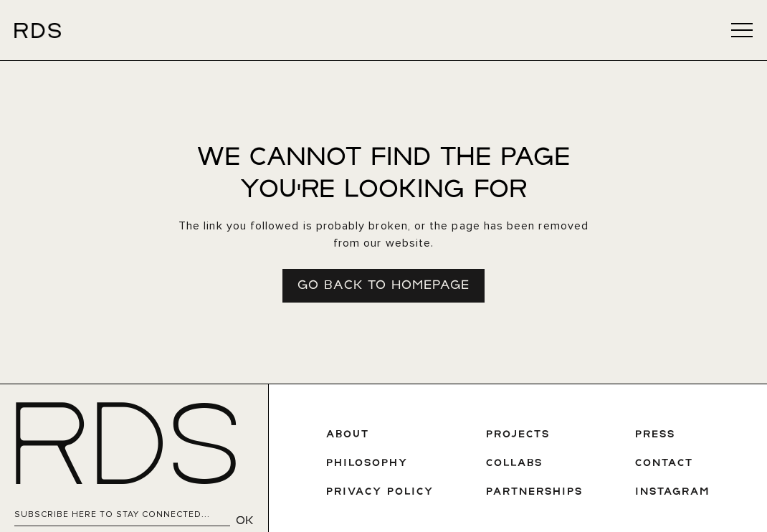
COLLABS (514, 463)
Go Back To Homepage (383, 286)
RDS (124, 451)
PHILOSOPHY (367, 463)
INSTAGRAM (672, 492)
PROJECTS (518, 434)
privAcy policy (380, 492)
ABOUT (348, 434)
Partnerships (534, 492)
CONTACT (664, 463)
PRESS (655, 434)
